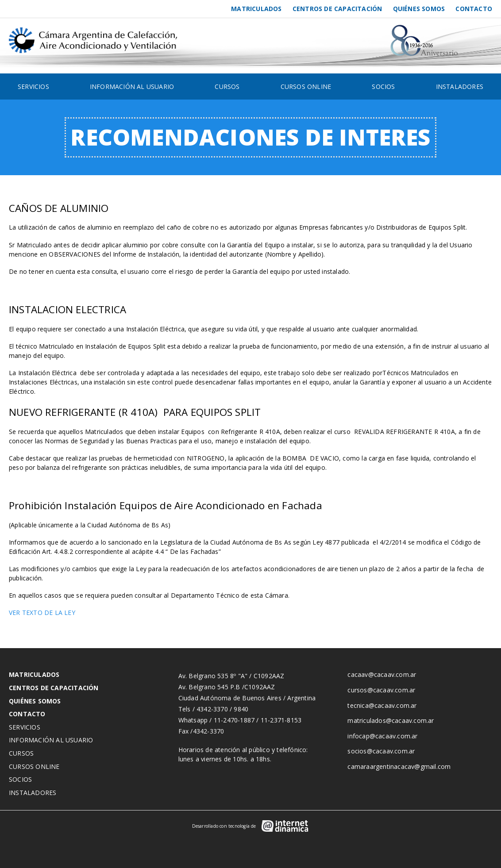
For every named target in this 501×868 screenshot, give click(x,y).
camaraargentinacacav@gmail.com (399, 766)
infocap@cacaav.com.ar (382, 736)
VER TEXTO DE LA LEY (42, 613)
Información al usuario (132, 86)
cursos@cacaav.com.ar (381, 690)
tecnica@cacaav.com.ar (382, 705)
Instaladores (460, 86)
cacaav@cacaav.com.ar (382, 674)
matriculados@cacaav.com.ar (391, 720)
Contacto (474, 9)
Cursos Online (306, 86)
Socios (383, 86)
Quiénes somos (419, 9)
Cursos (227, 86)
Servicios (33, 86)
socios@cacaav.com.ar (381, 751)
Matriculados (256, 9)
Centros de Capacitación (337, 9)
